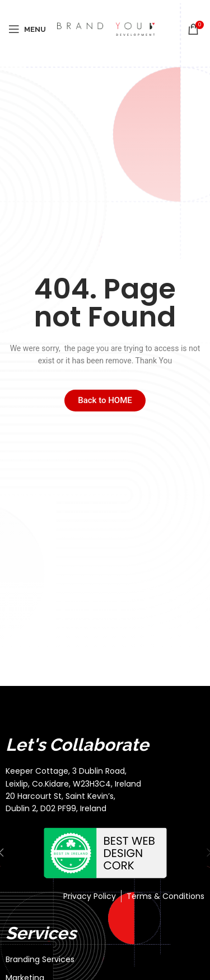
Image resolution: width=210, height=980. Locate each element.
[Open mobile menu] (27, 29)
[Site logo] (106, 29)
